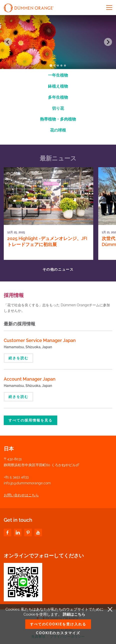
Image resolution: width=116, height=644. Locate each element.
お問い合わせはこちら (21, 495)
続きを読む (18, 358)
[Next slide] (108, 42)
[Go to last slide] (8, 42)
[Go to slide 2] (54, 66)
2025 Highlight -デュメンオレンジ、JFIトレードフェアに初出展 (47, 241)
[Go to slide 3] (58, 66)
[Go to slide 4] (61, 66)
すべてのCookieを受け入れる (58, 624)
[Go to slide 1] (51, 65)
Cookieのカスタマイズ (58, 633)
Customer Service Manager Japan (40, 340)
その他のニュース (58, 269)
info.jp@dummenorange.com (27, 483)
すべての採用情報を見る (30, 420)
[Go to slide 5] (65, 66)
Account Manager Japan (30, 379)
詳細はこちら (74, 614)
